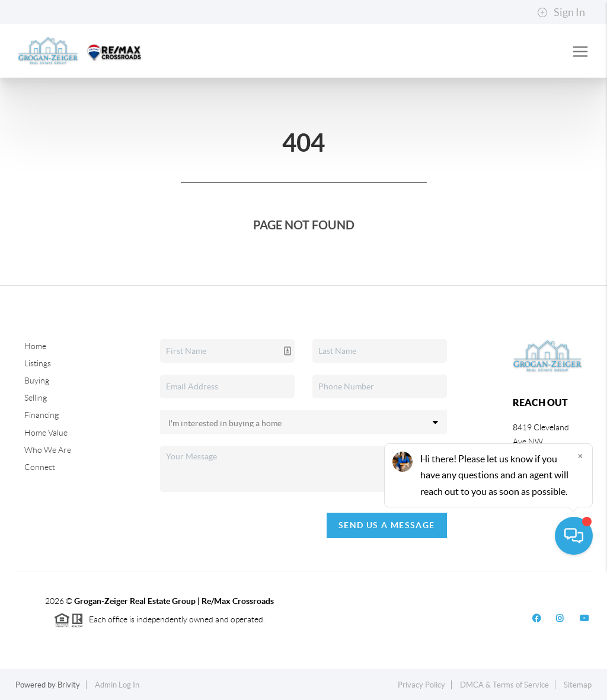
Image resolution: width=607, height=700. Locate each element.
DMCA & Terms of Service (504, 685)
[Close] (580, 586)
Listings (38, 363)
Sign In (561, 12)
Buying (37, 381)
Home (35, 346)
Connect (40, 467)
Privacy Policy (421, 685)
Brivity (69, 685)
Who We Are (48, 450)
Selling (36, 398)
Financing (41, 415)
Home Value (46, 433)
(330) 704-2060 (541, 487)
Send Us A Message (387, 525)
